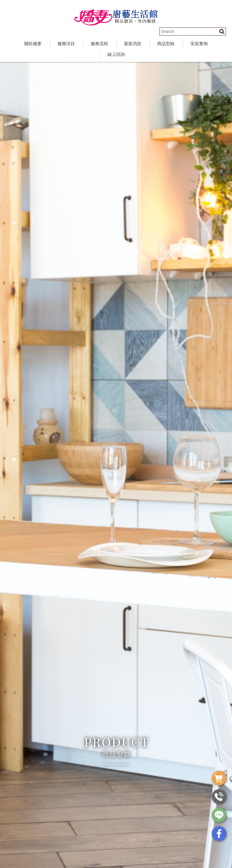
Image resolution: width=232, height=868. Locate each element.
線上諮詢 (116, 54)
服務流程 (99, 44)
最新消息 (133, 44)
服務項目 (66, 44)
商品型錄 (166, 44)
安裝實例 (199, 44)
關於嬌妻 (33, 44)
